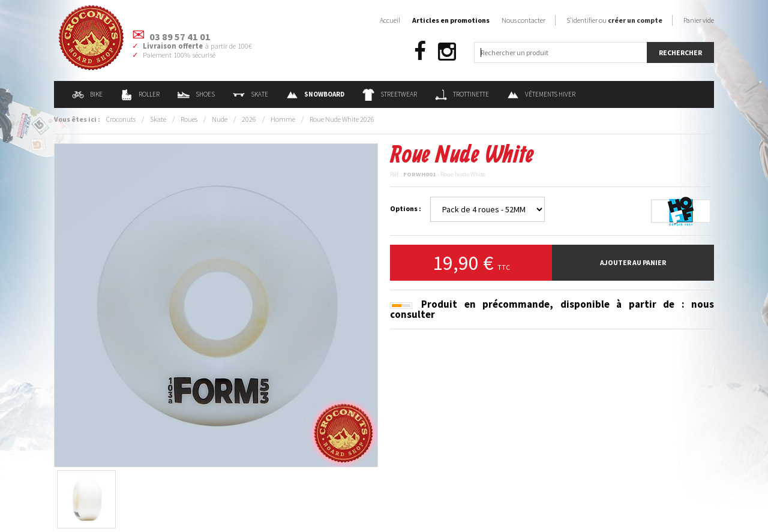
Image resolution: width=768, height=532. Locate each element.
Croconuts (121, 119)
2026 (249, 119)
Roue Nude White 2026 (342, 119)
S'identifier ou (614, 20)
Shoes (196, 94)
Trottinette (462, 94)
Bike (87, 94)
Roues (189, 119)
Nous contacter (523, 20)
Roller (140, 94)
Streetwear (390, 94)
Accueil (390, 20)
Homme (283, 119)
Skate (250, 94)
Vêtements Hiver (541, 94)
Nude (220, 119)
